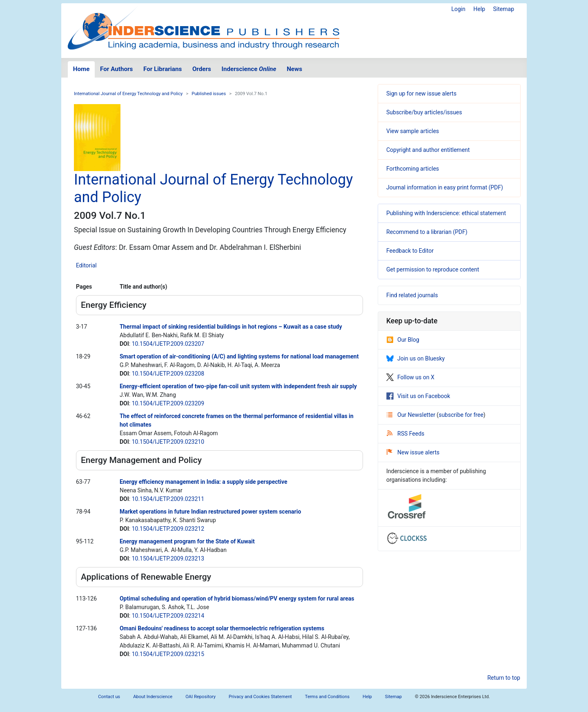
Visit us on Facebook (418, 396)
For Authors (116, 69)
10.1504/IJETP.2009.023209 (168, 403)
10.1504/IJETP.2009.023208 (168, 374)
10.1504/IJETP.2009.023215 (168, 654)
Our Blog (403, 340)
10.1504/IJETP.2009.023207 (168, 344)
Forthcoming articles (413, 169)
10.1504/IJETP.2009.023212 (168, 529)
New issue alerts (413, 452)
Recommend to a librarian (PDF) (427, 232)
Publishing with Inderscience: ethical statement (446, 213)
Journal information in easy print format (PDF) (445, 187)
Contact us (109, 697)
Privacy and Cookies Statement (260, 697)
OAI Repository (200, 697)
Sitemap (504, 9)
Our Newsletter (412, 415)
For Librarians (163, 69)
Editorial (86, 265)
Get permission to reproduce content (433, 269)
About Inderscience (153, 697)
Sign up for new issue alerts (421, 93)
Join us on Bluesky (415, 358)
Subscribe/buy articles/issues (424, 112)
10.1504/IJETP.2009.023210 (168, 442)
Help (479, 9)
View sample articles (413, 131)
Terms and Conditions (327, 697)
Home (81, 69)
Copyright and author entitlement (428, 150)
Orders (202, 69)
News (294, 69)
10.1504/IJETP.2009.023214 (168, 616)
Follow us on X (410, 377)
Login (458, 9)
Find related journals (412, 295)
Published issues (209, 94)
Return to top (504, 678)
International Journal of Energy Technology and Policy (128, 94)
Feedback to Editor (410, 251)
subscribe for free (461, 415)
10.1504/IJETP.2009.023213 (168, 558)
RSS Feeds (405, 434)
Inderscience (249, 69)
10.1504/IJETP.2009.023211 (168, 499)
